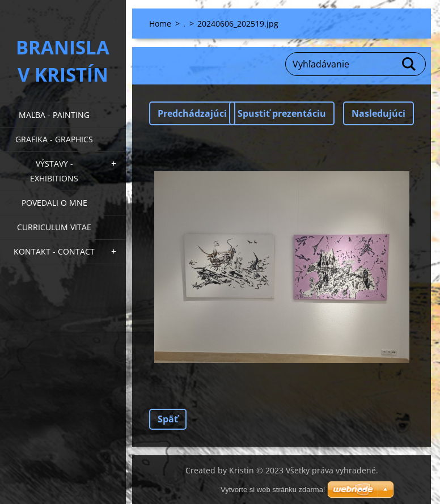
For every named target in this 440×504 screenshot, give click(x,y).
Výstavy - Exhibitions (54, 171)
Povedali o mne (54, 203)
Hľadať (409, 64)
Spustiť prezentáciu (282, 113)
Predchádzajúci (192, 113)
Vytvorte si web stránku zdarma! (273, 490)
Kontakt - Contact (54, 251)
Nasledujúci (378, 113)
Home (160, 24)
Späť (168, 419)
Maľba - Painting (54, 115)
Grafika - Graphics (54, 139)
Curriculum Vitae (54, 227)
